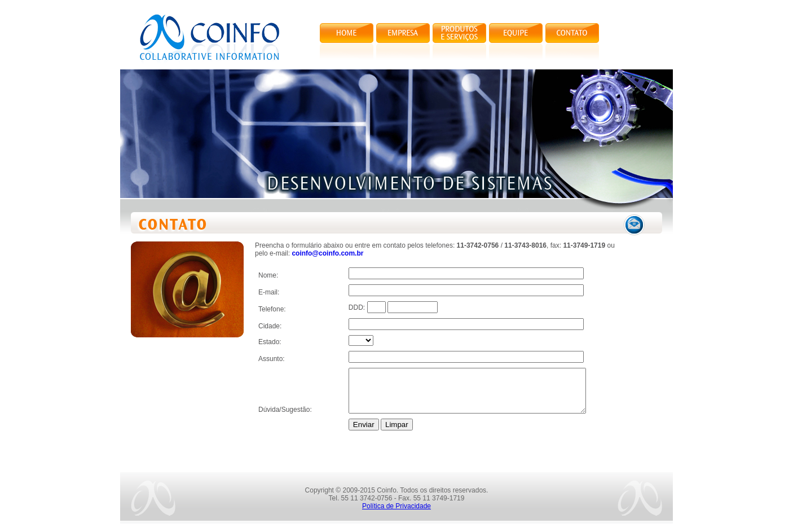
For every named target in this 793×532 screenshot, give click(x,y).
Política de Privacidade (396, 515)
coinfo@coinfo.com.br (327, 253)
